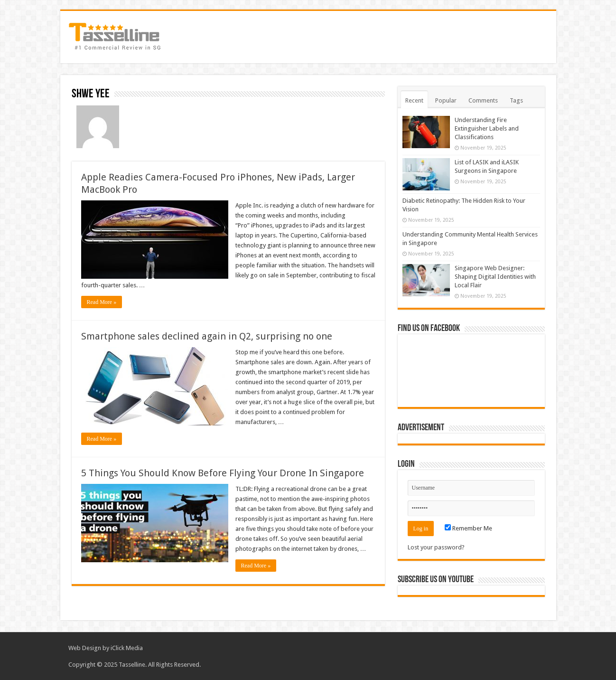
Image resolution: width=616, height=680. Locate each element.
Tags (516, 100)
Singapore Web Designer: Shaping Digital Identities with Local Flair (495, 277)
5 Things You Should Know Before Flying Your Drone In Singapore (223, 473)
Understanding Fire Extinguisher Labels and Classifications (487, 128)
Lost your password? (436, 547)
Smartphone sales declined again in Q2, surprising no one (207, 336)
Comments (483, 100)
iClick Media (127, 648)
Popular (446, 100)
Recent (414, 100)
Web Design (85, 648)
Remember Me (468, 528)
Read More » (102, 302)
